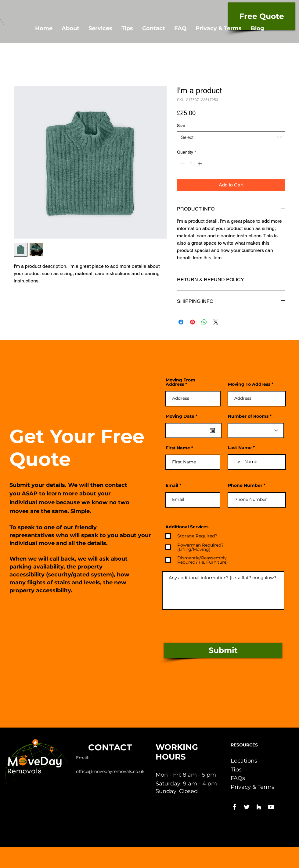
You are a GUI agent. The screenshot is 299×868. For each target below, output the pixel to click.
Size (181, 126)
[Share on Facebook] (181, 322)
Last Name (240, 448)
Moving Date (183, 416)
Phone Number (245, 485)
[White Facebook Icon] (234, 807)
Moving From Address (180, 382)
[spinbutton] (191, 163)
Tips (236, 770)
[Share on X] (216, 322)
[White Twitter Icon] (247, 807)
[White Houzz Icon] (259, 807)
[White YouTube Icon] (271, 807)
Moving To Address (249, 384)
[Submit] (223, 650)
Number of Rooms (248, 416)
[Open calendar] (212, 430)
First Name (178, 448)
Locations (244, 761)
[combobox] (231, 137)
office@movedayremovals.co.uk (110, 771)
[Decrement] (182, 163)
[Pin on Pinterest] (193, 322)
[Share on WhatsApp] (204, 322)
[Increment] (200, 163)
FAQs (238, 778)
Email (172, 485)
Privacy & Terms (252, 787)
